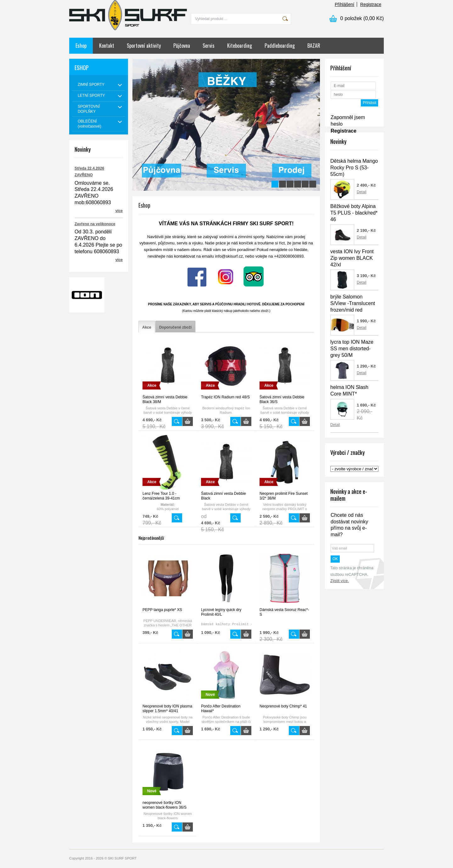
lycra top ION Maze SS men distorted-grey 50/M (352, 349)
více (119, 211)
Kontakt (107, 46)
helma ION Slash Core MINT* (349, 390)
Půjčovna (182, 46)
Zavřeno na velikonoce (95, 224)
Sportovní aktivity (144, 46)
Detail (362, 192)
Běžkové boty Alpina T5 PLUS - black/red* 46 (354, 213)
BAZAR (314, 46)
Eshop (81, 46)
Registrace (371, 4)
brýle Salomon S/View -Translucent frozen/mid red (353, 303)
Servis (209, 46)
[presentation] (147, 328)
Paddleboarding (280, 46)
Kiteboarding (240, 46)
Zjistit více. (340, 581)
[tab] (147, 328)
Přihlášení (344, 4)
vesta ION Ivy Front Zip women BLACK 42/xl (352, 258)
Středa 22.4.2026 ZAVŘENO (89, 172)
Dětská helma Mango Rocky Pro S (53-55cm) (354, 168)
